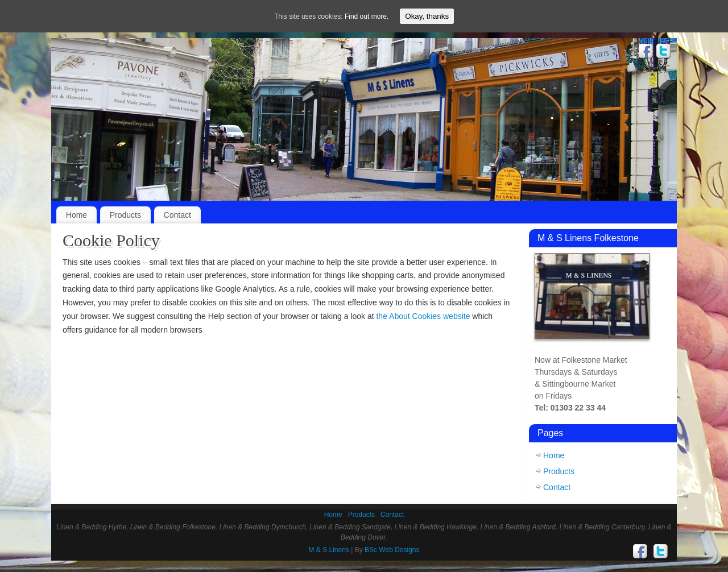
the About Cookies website (423, 316)
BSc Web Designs (392, 550)
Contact (177, 215)
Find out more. (367, 16)
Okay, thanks (427, 16)
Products (125, 215)
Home (76, 215)
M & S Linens (329, 550)
